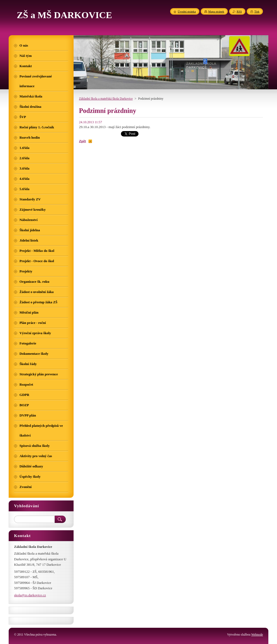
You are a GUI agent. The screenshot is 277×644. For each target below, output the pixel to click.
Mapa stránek (216, 11)
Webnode (257, 635)
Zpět (83, 141)
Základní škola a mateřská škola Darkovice (106, 99)
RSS (239, 11)
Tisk (257, 11)
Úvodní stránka (187, 11)
